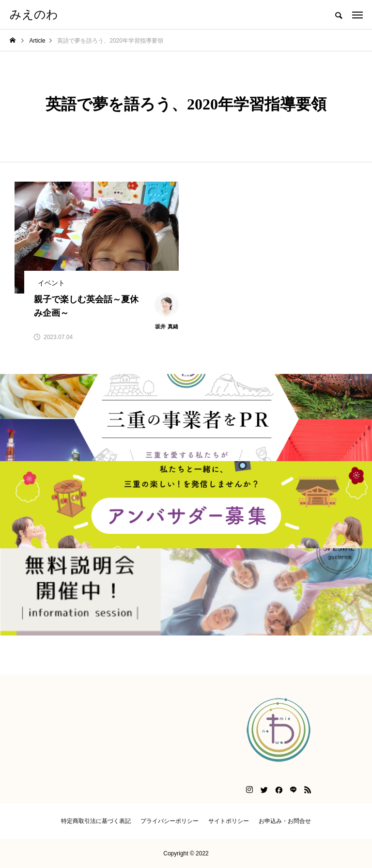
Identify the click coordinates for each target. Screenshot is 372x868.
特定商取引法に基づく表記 (96, 821)
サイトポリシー (229, 821)
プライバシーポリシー (170, 821)
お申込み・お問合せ (285, 821)
